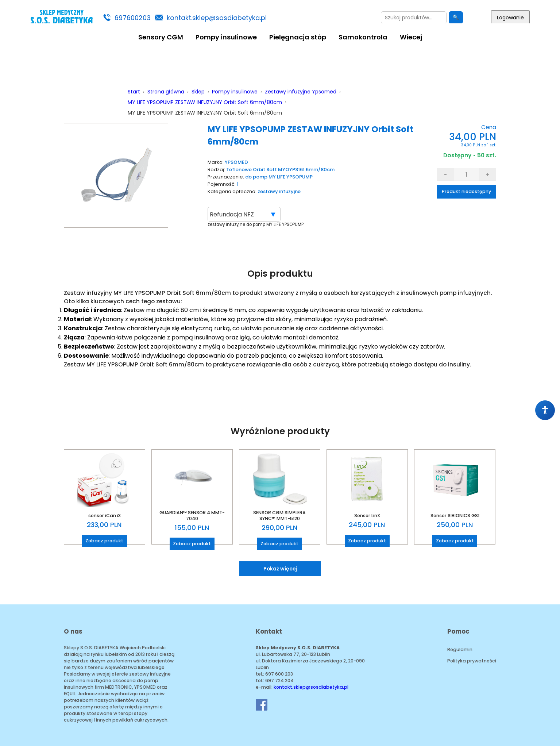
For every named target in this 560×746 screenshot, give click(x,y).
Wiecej (411, 37)
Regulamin (460, 649)
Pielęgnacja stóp (298, 37)
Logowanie (510, 18)
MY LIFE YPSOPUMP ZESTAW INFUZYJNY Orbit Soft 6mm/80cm (205, 102)
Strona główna (166, 92)
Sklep (198, 92)
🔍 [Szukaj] (456, 17)
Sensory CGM (161, 37)
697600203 (133, 18)
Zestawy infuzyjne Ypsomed (301, 92)
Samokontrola (363, 37)
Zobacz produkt (104, 541)
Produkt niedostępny (466, 191)
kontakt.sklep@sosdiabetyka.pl (217, 18)
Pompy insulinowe (226, 37)
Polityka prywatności (472, 661)
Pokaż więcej (280, 569)
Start (134, 92)
